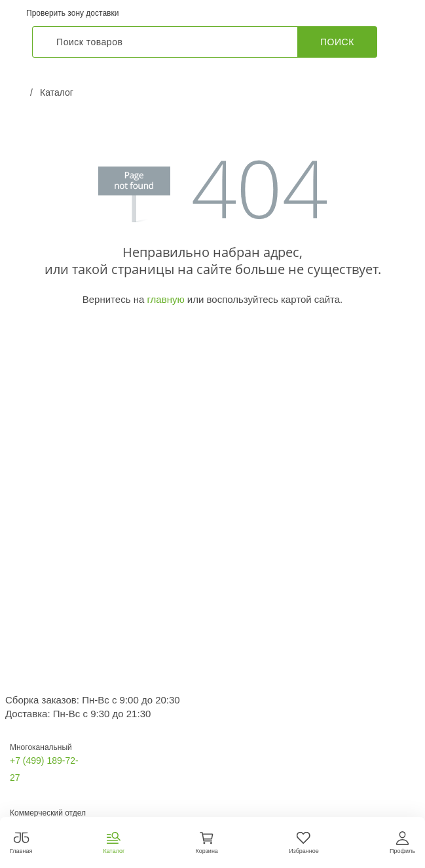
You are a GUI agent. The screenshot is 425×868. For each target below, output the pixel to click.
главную (165, 299)
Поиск (337, 42)
